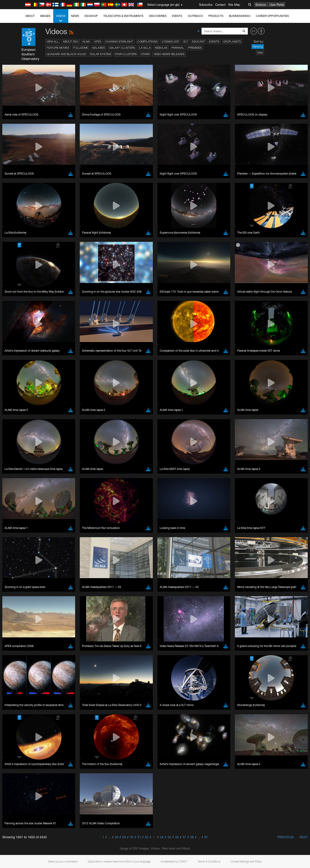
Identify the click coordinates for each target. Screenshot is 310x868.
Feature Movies (58, 48)
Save (15, 646)
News (75, 16)
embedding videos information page (240, 491)
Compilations (147, 42)
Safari (17, 579)
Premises (195, 48)
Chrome (19, 566)
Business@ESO (240, 16)
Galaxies (99, 48)
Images (45, 16)
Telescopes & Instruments (123, 16)
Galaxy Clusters (122, 48)
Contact (220, 5)
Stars (145, 54)
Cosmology (171, 42)
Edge (17, 570)
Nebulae (161, 48)
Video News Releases (169, 54)
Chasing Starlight (119, 42)
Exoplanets (232, 42)
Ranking (258, 47)
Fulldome (81, 48)
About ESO (71, 42)
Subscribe (206, 5)
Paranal (178, 48)
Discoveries (158, 16)
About (30, 16)
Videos (61, 19)
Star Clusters (126, 54)
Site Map (234, 5)
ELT (186, 42)
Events (177, 16)
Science (261, 5)
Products (216, 16)
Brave (17, 562)
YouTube (10, 486)
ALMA (86, 42)
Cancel (37, 646)
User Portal (277, 5)
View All (53, 42)
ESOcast (199, 42)
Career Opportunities (272, 16)
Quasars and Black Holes (66, 54)
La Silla (145, 48)
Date (260, 53)
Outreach (195, 16)
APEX (98, 42)
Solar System (100, 54)
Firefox (18, 574)
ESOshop (91, 16)
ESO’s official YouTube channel (107, 486)
